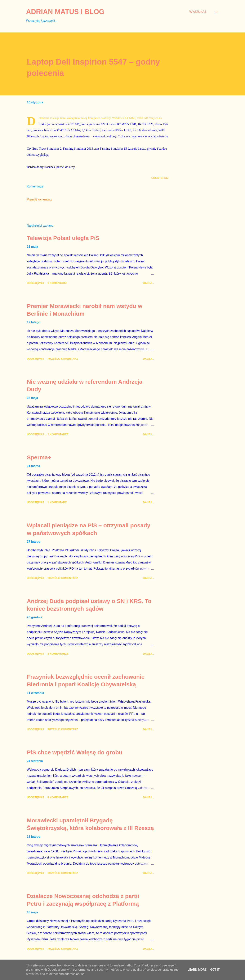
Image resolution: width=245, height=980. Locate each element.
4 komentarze (58, 797)
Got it (215, 970)
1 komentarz (57, 283)
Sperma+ (39, 457)
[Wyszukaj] (198, 12)
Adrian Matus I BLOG (65, 12)
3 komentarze (58, 654)
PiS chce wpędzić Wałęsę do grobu (75, 752)
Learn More (197, 970)
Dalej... (148, 283)
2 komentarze (58, 434)
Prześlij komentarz (39, 199)
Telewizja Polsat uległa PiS (63, 238)
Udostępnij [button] (160, 178)
